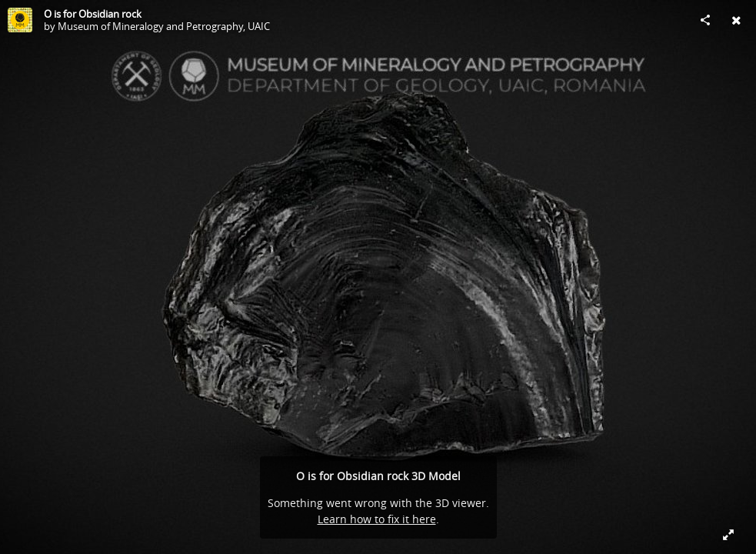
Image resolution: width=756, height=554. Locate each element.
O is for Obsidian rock (93, 14)
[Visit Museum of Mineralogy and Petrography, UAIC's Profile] (20, 20)
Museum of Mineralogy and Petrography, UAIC (164, 26)
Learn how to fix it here (377, 519)
